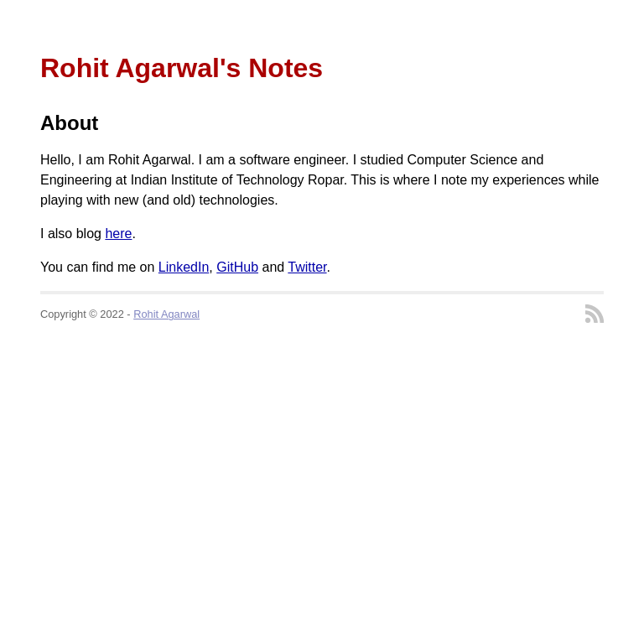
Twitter (307, 267)
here (118, 234)
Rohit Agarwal (166, 314)
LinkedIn (184, 267)
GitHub (237, 267)
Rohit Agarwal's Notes (182, 68)
